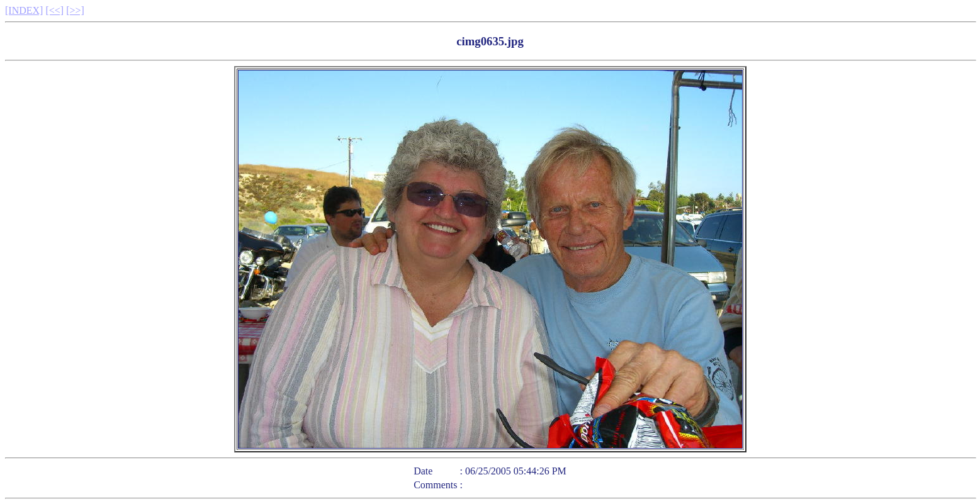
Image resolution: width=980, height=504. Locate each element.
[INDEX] (24, 10)
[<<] (54, 10)
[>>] (75, 10)
